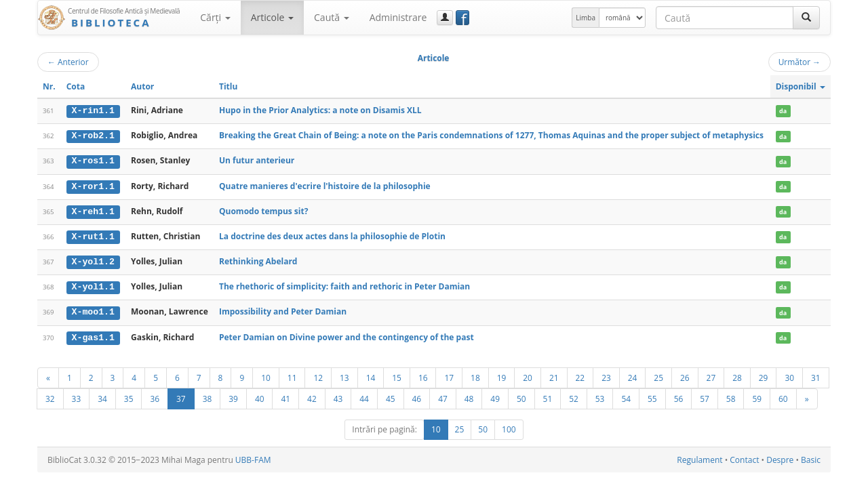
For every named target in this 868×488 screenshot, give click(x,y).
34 (102, 396)
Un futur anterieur (257, 160)
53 (600, 396)
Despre (780, 457)
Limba (586, 18)
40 (260, 396)
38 (208, 396)
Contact (744, 457)
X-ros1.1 (93, 161)
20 (528, 375)
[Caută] (806, 18)
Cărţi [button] (215, 17)
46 (417, 396)
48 (469, 396)
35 (129, 396)
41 (285, 396)
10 (266, 375)
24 (633, 375)
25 (658, 375)
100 (509, 427)
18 (475, 375)
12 (318, 375)
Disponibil (801, 86)
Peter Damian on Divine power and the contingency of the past (347, 334)
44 (364, 396)
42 (312, 396)
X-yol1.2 (93, 260)
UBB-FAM (253, 457)
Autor (142, 86)
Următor (800, 62)
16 (423, 375)
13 (344, 375)
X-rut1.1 (93, 235)
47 (443, 396)
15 (397, 375)
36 (155, 396)
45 (391, 396)
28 (737, 375)
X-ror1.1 (93, 185)
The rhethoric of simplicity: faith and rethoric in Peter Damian (344, 285)
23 (606, 375)
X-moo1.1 (93, 310)
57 (705, 396)
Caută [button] (332, 17)
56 (679, 396)
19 (502, 375)
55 (652, 396)
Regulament (699, 457)
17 (449, 375)
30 (789, 375)
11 (292, 375)
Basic (811, 457)
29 (764, 375)
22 (580, 375)
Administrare (398, 17)
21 (554, 375)
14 (371, 375)
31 (816, 375)
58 (731, 396)
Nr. (49, 86)
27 (711, 375)
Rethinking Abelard (258, 260)
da (783, 111)
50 (521, 396)
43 (338, 396)
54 (626, 396)
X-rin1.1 (93, 110)
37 (181, 396)
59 (757, 396)
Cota (76, 86)
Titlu (228, 86)
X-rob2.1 (93, 136)
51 (548, 396)
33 (77, 396)
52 (574, 396)
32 (50, 396)
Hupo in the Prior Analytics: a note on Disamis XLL (320, 110)
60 (783, 396)
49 (495, 396)
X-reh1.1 (93, 210)
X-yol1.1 (93, 285)
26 (685, 375)
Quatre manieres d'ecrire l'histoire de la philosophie (325, 185)
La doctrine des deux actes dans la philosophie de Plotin (332, 235)
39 (233, 396)
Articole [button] (272, 17)
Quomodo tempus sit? (263, 210)
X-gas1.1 (93, 335)
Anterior (68, 62)
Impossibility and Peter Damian (283, 309)
